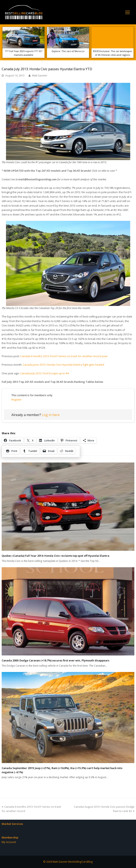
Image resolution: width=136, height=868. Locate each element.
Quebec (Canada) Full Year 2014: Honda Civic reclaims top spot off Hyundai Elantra (55, 556)
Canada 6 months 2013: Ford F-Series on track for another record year (64, 356)
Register (17, 400)
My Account (9, 842)
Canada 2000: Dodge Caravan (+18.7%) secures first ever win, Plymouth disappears (55, 660)
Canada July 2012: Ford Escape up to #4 (44, 373)
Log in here (51, 415)
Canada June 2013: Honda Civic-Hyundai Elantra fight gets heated (63, 365)
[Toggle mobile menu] (128, 12)
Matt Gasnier (40, 76)
